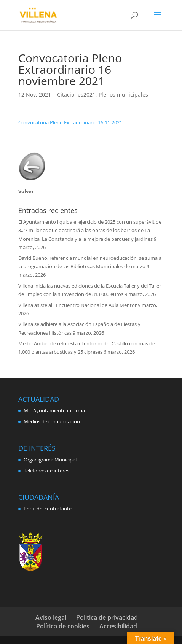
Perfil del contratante (48, 509)
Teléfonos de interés (46, 471)
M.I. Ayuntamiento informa (54, 410)
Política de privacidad (107, 617)
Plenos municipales (123, 95)
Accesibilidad (118, 626)
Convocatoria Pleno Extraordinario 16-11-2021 (70, 122)
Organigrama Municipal (50, 460)
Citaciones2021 (76, 95)
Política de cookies (63, 626)
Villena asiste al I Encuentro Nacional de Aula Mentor (77, 305)
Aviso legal (51, 617)
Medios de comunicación (52, 421)
